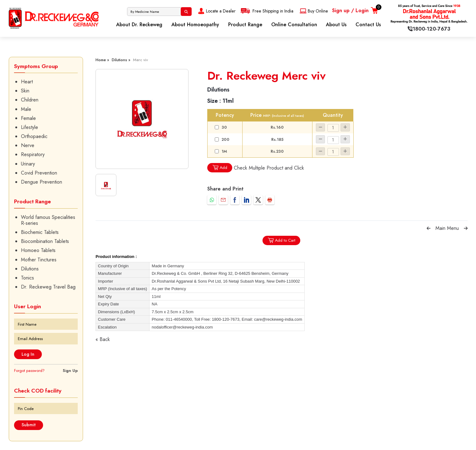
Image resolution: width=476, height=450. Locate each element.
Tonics (27, 278)
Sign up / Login (350, 10)
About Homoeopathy (195, 25)
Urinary (28, 164)
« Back (103, 339)
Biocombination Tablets (45, 241)
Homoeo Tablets (38, 250)
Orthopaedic (34, 136)
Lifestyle (29, 127)
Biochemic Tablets (40, 232)
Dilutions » (121, 60)
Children (30, 100)
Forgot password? (29, 371)
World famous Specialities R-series (48, 220)
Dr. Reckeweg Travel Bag (48, 287)
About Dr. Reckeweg (139, 25)
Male (26, 109)
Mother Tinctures (39, 260)
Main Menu (447, 228)
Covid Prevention (39, 173)
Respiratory (33, 154)
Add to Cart (281, 240)
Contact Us (368, 25)
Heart (27, 82)
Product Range (245, 25)
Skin (25, 91)
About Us (336, 25)
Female (28, 118)
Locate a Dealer (216, 11)
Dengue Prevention (42, 182)
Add (220, 168)
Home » (102, 60)
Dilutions (30, 269)
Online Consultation (294, 25)
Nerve (28, 145)
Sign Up (70, 371)
